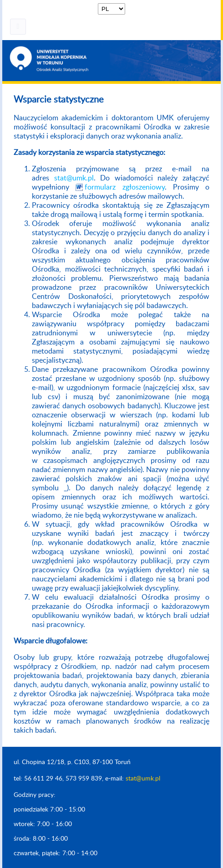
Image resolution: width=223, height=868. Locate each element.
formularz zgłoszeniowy (124, 187)
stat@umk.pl (74, 178)
